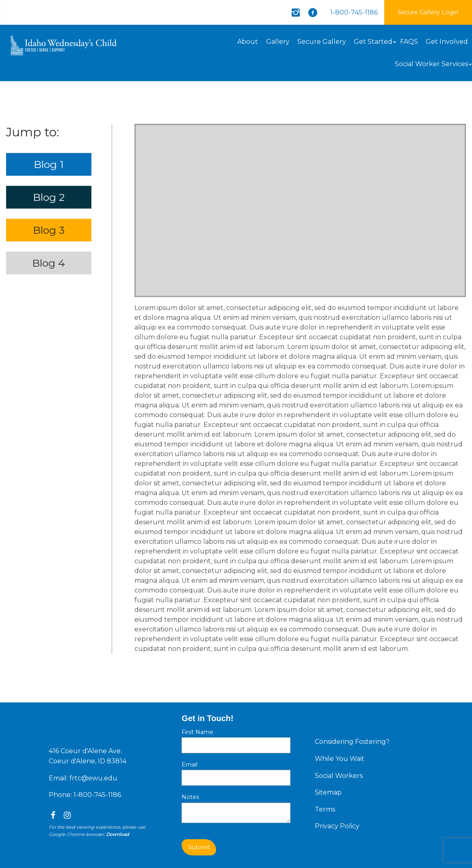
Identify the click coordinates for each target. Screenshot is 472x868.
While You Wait (340, 759)
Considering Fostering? (352, 742)
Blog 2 (49, 197)
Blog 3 (49, 230)
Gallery (278, 42)
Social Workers (339, 776)
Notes (190, 797)
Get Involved (447, 42)
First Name (197, 732)
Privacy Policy (337, 826)
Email (189, 765)
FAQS (409, 42)
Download (117, 834)
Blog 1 (49, 164)
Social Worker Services (431, 64)
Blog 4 (49, 263)
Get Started (373, 42)
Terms (325, 809)
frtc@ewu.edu (93, 778)
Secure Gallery (322, 42)
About (248, 42)
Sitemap (328, 792)
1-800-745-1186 (354, 12)
